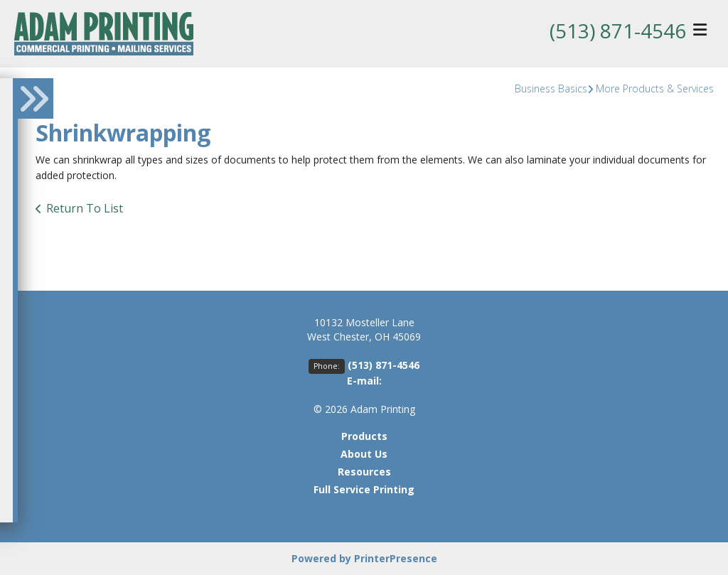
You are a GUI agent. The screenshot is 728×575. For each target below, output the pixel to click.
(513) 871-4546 (618, 31)
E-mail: (364, 381)
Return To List (85, 208)
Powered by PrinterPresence (364, 558)
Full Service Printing (364, 489)
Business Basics (551, 88)
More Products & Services (655, 88)
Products (364, 436)
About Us (364, 454)
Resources (364, 472)
